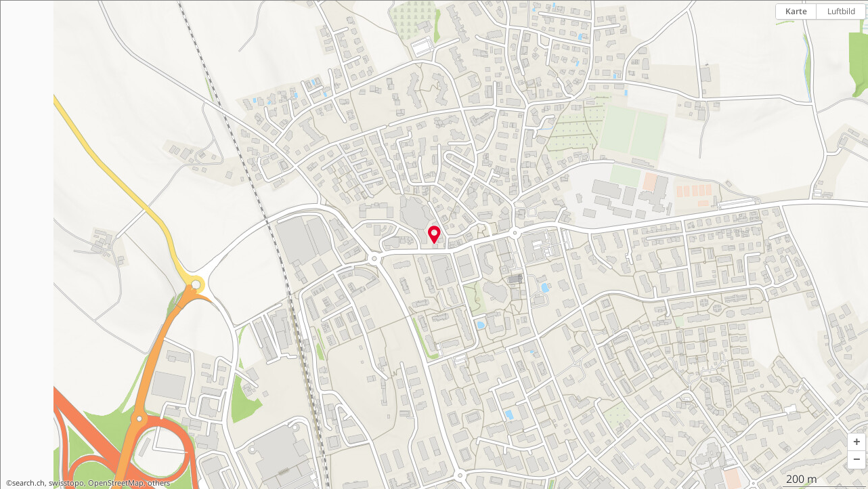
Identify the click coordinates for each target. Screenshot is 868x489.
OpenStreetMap (116, 483)
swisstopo (66, 483)
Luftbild (841, 11)
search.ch (28, 483)
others (159, 483)
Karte (796, 11)
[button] (856, 442)
